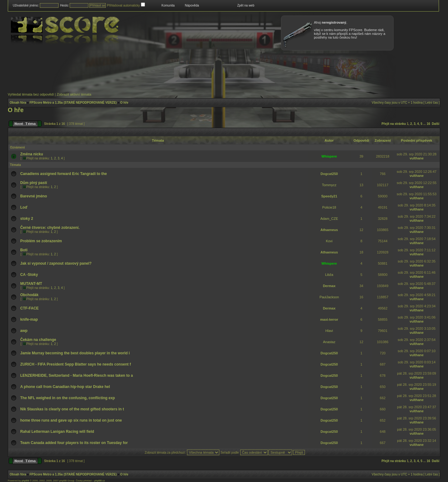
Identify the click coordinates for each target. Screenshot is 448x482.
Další (436, 124)
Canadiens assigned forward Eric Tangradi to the (64, 174)
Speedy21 (329, 196)
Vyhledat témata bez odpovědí (31, 94)
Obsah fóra (18, 103)
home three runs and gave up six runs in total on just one (71, 420)
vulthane (416, 158)
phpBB (25, 481)
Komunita (168, 5)
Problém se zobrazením (41, 241)
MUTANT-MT (31, 284)
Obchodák (29, 295)
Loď (24, 207)
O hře (124, 103)
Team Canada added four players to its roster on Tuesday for (74, 443)
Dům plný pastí (34, 183)
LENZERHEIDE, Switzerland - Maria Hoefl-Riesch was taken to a (77, 376)
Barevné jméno (34, 196)
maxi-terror (329, 319)
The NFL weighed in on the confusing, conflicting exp (68, 398)
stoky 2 (27, 219)
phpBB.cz (100, 481)
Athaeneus (329, 230)
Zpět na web (246, 5)
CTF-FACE (29, 308)
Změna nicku (32, 154)
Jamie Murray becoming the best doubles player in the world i (75, 353)
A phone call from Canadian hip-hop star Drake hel (65, 387)
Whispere (329, 156)
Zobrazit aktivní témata (74, 94)
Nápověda (192, 5)
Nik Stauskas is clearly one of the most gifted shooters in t (72, 409)
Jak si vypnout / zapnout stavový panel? (56, 263)
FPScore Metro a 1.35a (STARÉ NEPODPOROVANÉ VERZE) (73, 103)
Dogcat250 (329, 174)
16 (428, 124)
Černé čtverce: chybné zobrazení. (50, 228)
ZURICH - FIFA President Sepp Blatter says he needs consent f (76, 364)
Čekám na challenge (38, 340)
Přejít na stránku (394, 124)
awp (24, 331)
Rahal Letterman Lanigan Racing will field (57, 432)
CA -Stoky (29, 275)
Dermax (329, 286)
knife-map (29, 319)
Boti (24, 250)
